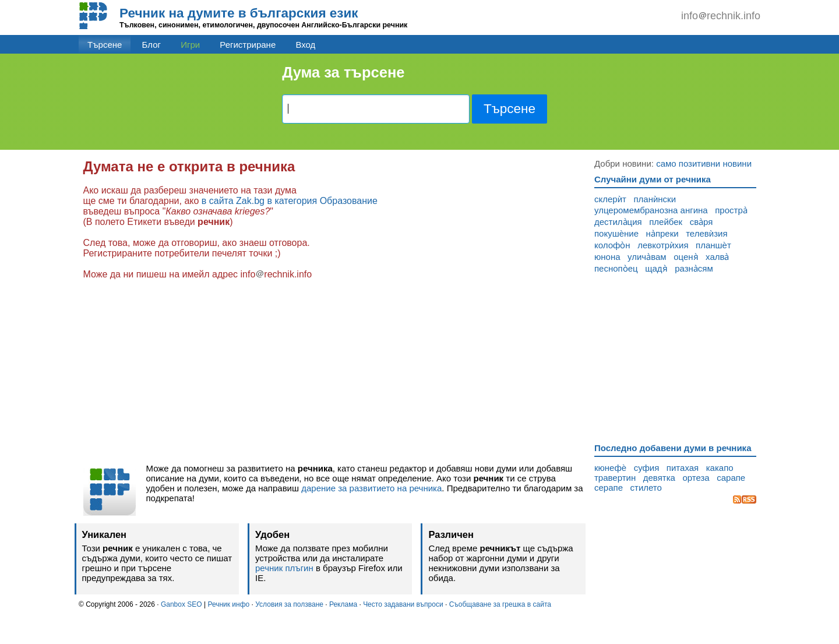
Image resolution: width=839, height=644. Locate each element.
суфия (647, 468)
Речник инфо (228, 604)
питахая (683, 468)
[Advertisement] (335, 372)
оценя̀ (686, 257)
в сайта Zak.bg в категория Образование (290, 201)
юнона (607, 257)
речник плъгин (284, 568)
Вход (305, 45)
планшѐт (713, 245)
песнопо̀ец (616, 268)
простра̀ (731, 210)
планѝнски (655, 199)
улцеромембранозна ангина (651, 210)
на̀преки (662, 233)
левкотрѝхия (663, 245)
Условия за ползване (289, 604)
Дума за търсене (343, 72)
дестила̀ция (618, 222)
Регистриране (248, 45)
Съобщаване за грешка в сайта (500, 604)
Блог (151, 45)
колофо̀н (612, 245)
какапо (720, 468)
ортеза (696, 478)
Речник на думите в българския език (239, 13)
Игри (190, 45)
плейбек (666, 222)
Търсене (105, 45)
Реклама (343, 604)
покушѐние (616, 233)
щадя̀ (656, 268)
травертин (615, 478)
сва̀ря (701, 222)
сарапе (731, 478)
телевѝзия (706, 233)
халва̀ (717, 257)
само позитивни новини (704, 163)
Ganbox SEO (181, 604)
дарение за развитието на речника (371, 488)
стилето (646, 488)
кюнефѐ (610, 468)
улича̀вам (647, 257)
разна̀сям (694, 268)
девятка (659, 478)
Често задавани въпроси (403, 604)
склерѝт (610, 199)
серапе (609, 488)
